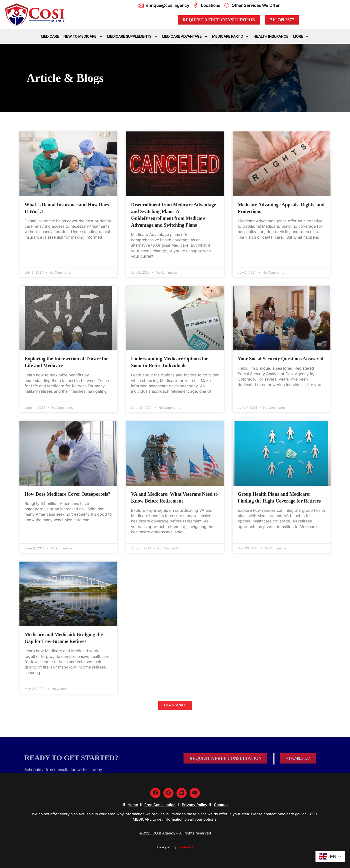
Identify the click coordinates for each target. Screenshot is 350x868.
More (301, 37)
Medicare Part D (231, 37)
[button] (175, 706)
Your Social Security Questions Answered (281, 359)
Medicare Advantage (185, 37)
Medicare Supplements (132, 37)
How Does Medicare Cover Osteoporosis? (67, 494)
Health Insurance (271, 36)
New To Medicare (83, 37)
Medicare (50, 36)
